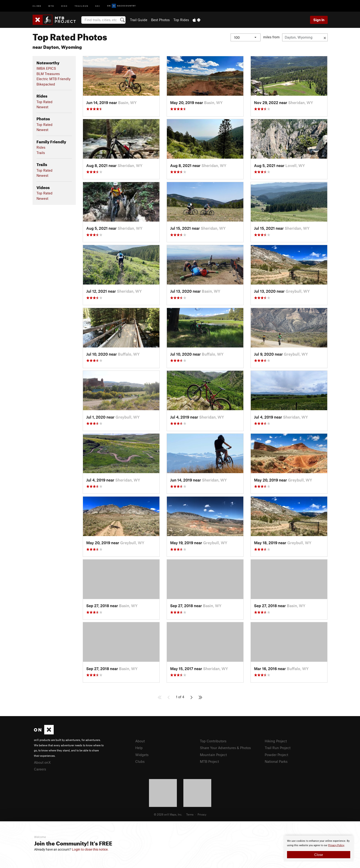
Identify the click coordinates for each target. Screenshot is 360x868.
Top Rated (45, 102)
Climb (37, 6)
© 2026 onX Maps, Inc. (168, 814)
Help (139, 748)
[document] (319, 848)
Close (319, 855)
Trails (41, 153)
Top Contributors (213, 741)
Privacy (202, 814)
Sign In (319, 20)
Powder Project (276, 755)
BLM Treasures (48, 74)
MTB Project (209, 761)
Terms (190, 814)
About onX (42, 762)
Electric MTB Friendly (53, 79)
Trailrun (81, 6)
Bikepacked (46, 84)
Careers (40, 769)
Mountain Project (213, 755)
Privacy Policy (336, 845)
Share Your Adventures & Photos (225, 748)
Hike (64, 6)
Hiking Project (276, 741)
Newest (42, 107)
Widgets (142, 755)
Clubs (140, 761)
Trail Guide (139, 20)
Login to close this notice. (90, 849)
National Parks (276, 761)
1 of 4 (180, 697)
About (140, 741)
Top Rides (181, 20)
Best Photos (160, 20)
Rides (41, 147)
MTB (51, 6)
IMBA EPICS (46, 68)
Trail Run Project (278, 748)
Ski (98, 6)
